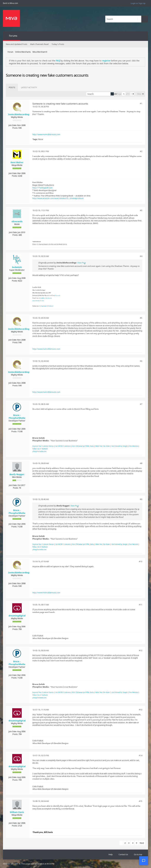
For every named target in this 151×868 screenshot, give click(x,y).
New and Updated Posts (17, 44)
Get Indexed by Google (120, 446)
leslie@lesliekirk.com (45, 298)
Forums (13, 36)
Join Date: (13, 125)
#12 (141, 650)
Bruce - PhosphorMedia (17, 417)
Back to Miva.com (10, 3)
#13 (141, 710)
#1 (141, 103)
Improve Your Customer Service (43, 446)
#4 (141, 256)
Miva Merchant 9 (40, 52)
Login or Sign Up (138, 3)
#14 (141, 755)
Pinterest (50, 306)
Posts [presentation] (12, 87)
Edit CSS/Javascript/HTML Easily (83, 446)
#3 (141, 210)
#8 (141, 463)
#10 (141, 561)
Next (142, 843)
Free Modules (134, 446)
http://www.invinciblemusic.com (46, 134)
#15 (141, 801)
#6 (141, 361)
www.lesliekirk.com (38, 301)
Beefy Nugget (17, 474)
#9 (141, 499)
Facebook (44, 306)
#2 (141, 151)
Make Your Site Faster (103, 446)
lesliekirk (17, 267)
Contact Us (123, 854)
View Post (81, 263)
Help (111, 854)
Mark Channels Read (39, 44)
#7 (141, 404)
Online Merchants (23, 52)
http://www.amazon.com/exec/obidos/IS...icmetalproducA (58, 198)
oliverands (17, 221)
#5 (141, 318)
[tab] (12, 87)
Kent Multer (17, 162)
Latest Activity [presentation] (29, 87)
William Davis (17, 812)
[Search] (123, 19)
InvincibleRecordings (19, 114)
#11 (141, 605)
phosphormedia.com (39, 451)
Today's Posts (58, 44)
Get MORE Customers (63, 446)
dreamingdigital (17, 616)
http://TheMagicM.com (42, 188)
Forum (10, 52)
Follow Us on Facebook (40, 449)
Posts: (15, 128)
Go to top (138, 854)
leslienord (57, 296)
